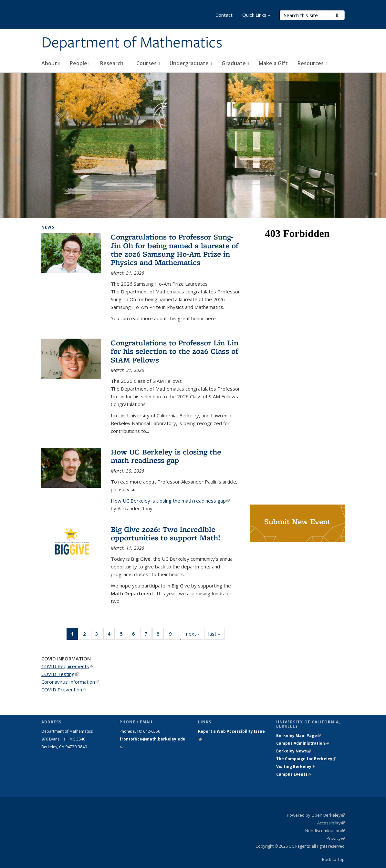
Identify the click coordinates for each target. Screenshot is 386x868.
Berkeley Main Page (298, 735)
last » (216, 633)
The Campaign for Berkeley (306, 759)
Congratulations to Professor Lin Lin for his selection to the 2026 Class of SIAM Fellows (175, 351)
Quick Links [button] (256, 16)
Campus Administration (303, 743)
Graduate (235, 63)
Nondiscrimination (325, 831)
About (51, 63)
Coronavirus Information (70, 682)
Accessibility (331, 823)
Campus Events (294, 774)
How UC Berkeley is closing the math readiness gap (166, 456)
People (80, 63)
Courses (148, 63)
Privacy (336, 838)
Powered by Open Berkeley (316, 815)
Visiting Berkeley (296, 766)
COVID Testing (60, 674)
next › (195, 633)
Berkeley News (293, 751)
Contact (224, 15)
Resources (312, 63)
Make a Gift (273, 63)
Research (113, 63)
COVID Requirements (67, 666)
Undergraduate (191, 63)
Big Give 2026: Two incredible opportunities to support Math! (166, 533)
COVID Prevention (64, 689)
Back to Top (333, 859)
